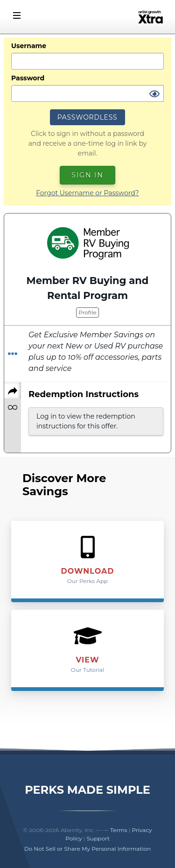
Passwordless (87, 117)
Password (28, 78)
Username (29, 46)
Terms (119, 830)
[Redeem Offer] (13, 354)
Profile (87, 312)
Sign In (87, 175)
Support (98, 838)
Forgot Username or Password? (87, 193)
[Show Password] (154, 94)
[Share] (13, 391)
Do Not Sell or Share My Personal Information (87, 849)
